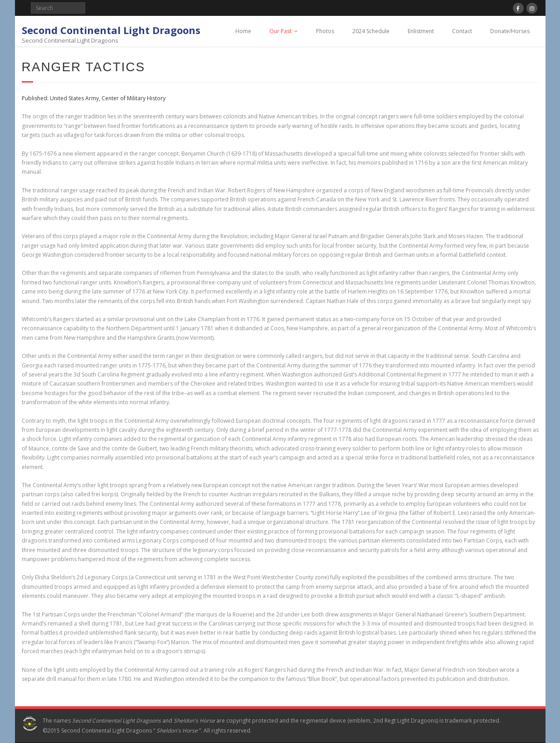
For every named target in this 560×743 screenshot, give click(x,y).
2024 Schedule (371, 31)
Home (243, 31)
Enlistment (421, 31)
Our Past (280, 31)
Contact (462, 31)
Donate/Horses (510, 31)
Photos (325, 31)
